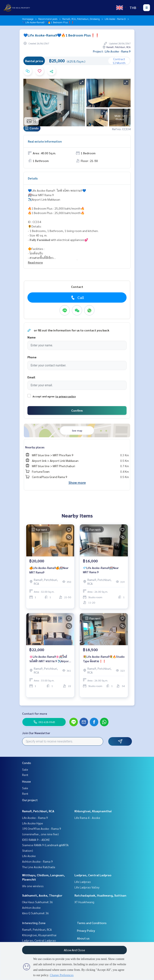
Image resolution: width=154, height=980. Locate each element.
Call (77, 297)
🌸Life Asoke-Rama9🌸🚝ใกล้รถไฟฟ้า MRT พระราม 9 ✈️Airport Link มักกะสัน (50, 659)
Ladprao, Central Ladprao (93, 875)
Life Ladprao (83, 882)
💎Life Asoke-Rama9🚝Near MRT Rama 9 (101, 570)
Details (33, 178)
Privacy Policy (86, 930)
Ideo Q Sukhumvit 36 (35, 913)
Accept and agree (43, 396)
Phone (32, 357)
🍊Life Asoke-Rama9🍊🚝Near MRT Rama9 (49, 570)
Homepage (28, 19)
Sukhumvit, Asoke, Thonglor (42, 895)
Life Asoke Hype (33, 823)
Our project (30, 800)
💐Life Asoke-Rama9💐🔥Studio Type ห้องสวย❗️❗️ (104, 659)
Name (31, 337)
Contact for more (35, 713)
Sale (25, 769)
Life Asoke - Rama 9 (115, 19)
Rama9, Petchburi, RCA (38, 811)
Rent (25, 775)
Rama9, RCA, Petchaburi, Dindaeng (81, 19)
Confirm (77, 410)
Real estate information (45, 141)
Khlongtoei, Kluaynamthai (93, 811)
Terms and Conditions (92, 923)
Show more (77, 482)
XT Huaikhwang (84, 902)
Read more (35, 262)
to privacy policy (66, 396)
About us (83, 938)
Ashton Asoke (31, 907)
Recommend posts (48, 19)
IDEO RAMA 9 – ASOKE (36, 840)
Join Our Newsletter (36, 733)
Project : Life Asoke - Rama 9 (112, 51)
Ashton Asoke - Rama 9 (37, 861)
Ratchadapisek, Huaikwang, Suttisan (100, 895)
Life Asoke (29, 856)
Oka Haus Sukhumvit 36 (37, 902)
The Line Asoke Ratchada (39, 867)
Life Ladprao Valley (87, 887)
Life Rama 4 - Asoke (87, 818)
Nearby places (35, 447)
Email (31, 377)
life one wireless (33, 886)
